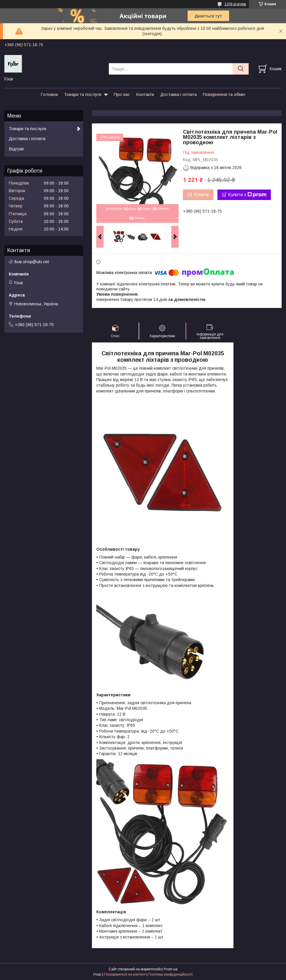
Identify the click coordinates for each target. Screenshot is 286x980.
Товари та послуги (83, 94)
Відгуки (16, 149)
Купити (201, 195)
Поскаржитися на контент (125, 974)
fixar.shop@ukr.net (32, 262)
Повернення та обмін (224, 94)
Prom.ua (171, 969)
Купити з (247, 195)
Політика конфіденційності (170, 974)
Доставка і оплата (178, 94)
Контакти (145, 94)
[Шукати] (241, 69)
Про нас (122, 94)
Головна (49, 94)
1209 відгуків (235, 4)
